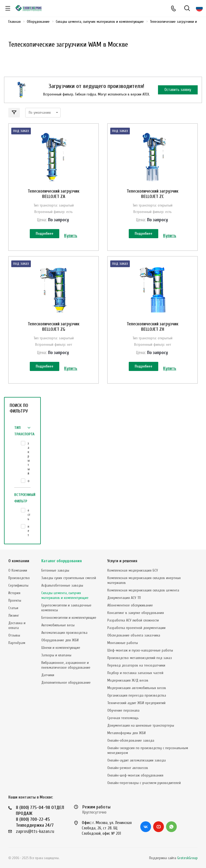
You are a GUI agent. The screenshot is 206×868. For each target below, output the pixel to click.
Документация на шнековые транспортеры (141, 725)
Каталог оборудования (62, 561)
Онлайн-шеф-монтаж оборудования (135, 775)
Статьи (13, 608)
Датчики (48, 675)
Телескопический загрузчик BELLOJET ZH (152, 327)
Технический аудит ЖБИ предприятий (136, 703)
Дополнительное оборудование (66, 683)
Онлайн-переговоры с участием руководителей (144, 783)
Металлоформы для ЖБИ (126, 733)
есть (29, 515)
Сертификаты (18, 585)
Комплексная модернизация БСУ (133, 570)
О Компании (18, 570)
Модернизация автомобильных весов (137, 688)
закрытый (29, 458)
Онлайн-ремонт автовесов (128, 768)
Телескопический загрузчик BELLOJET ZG (54, 327)
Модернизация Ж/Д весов (128, 680)
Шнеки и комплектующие (61, 648)
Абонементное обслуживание (130, 605)
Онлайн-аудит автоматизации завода (137, 760)
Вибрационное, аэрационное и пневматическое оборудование (66, 665)
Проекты (15, 600)
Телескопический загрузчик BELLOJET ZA (54, 194)
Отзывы (14, 635)
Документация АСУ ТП (124, 598)
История (14, 593)
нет (28, 531)
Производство (19, 578)
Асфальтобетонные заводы (62, 585)
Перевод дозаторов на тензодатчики (136, 665)
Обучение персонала (123, 710)
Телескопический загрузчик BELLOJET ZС (152, 194)
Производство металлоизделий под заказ (140, 658)
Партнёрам (17, 643)
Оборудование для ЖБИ (60, 640)
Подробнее (45, 233)
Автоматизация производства (64, 633)
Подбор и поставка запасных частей (135, 673)
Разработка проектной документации (136, 628)
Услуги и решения (122, 561)
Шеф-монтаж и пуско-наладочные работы (140, 650)
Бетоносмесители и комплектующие (69, 618)
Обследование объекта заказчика (134, 635)
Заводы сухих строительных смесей (69, 578)
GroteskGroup (187, 858)
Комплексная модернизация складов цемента (143, 590)
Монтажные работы (123, 643)
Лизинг (14, 615)
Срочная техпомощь (123, 718)
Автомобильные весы (58, 625)
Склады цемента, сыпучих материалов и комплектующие (65, 595)
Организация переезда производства (137, 695)
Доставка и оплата (17, 625)
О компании (19, 561)
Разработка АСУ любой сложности (133, 620)
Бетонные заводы (55, 570)
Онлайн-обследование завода (131, 740)
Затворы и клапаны (56, 655)
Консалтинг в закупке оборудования (136, 613)
